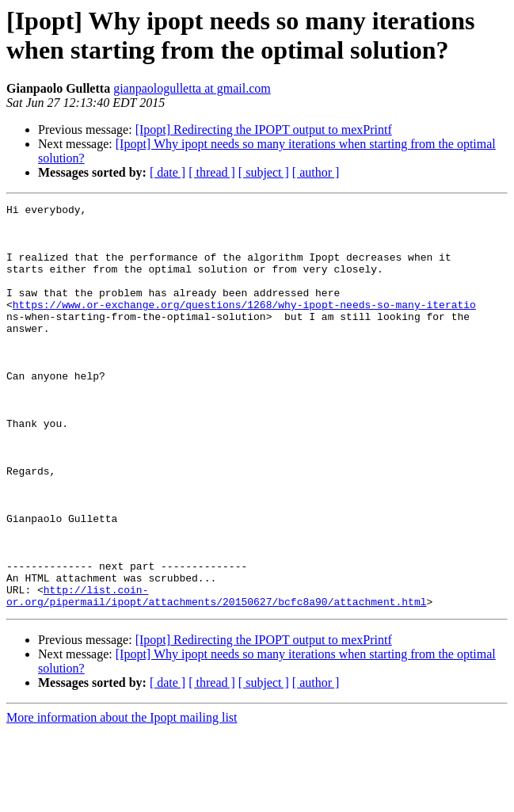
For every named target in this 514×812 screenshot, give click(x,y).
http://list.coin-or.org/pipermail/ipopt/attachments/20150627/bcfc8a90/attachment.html (216, 675)
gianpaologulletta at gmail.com (192, 88)
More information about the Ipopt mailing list (122, 798)
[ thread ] (212, 172)
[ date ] (168, 172)
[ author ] (316, 172)
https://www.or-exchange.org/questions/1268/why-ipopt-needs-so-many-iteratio (244, 326)
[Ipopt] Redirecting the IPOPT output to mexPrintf (264, 130)
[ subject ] (264, 172)
